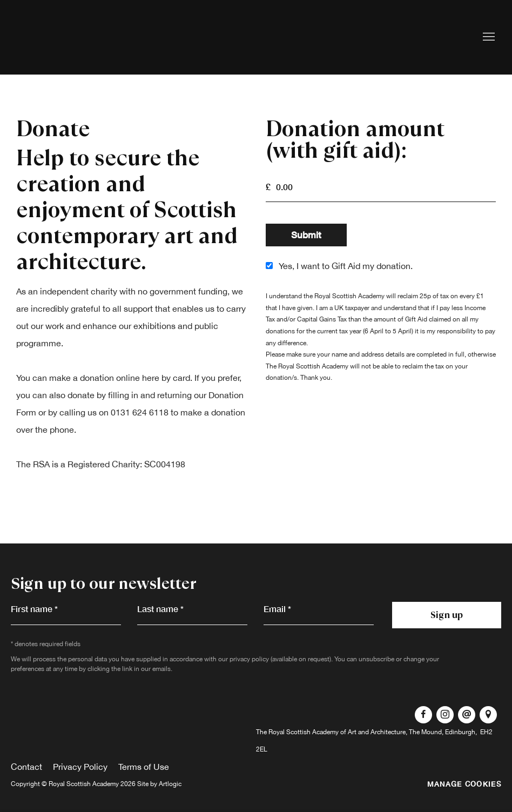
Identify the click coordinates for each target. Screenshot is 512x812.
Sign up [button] (447, 615)
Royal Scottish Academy (81, 37)
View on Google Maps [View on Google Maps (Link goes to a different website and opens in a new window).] (488, 715)
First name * (34, 609)
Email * (277, 609)
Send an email (467, 715)
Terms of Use (144, 767)
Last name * (160, 609)
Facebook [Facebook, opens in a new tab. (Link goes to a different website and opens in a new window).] (423, 715)
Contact (26, 767)
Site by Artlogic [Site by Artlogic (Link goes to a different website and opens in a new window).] (159, 784)
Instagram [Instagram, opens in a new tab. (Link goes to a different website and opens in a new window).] (445, 715)
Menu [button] (488, 37)
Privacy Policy (80, 767)
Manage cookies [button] (464, 784)
